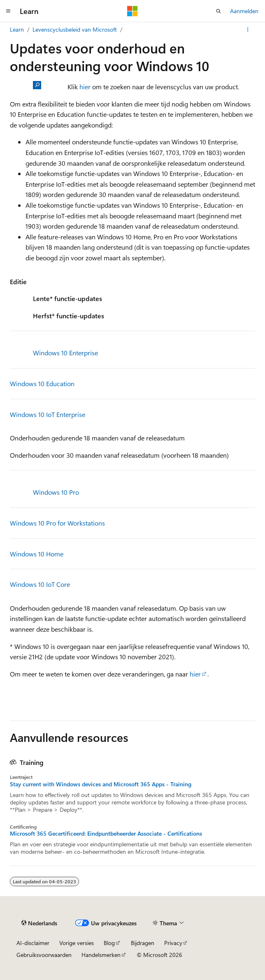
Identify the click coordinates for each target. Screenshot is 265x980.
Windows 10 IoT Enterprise (48, 414)
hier (85, 87)
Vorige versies (77, 943)
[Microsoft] (132, 11)
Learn (17, 29)
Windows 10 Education (42, 383)
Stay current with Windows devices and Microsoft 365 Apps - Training (101, 784)
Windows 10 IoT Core (40, 584)
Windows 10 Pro (56, 492)
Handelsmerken (101, 955)
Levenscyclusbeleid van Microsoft (75, 29)
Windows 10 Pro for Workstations (57, 523)
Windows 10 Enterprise (65, 353)
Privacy (173, 943)
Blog (109, 943)
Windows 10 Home (37, 554)
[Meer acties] (248, 30)
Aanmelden (244, 11)
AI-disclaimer (33, 943)
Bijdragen (143, 943)
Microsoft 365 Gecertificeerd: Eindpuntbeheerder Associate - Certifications (106, 834)
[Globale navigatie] (8, 11)
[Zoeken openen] (219, 11)
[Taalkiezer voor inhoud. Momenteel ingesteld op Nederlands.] (39, 923)
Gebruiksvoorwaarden (44, 955)
